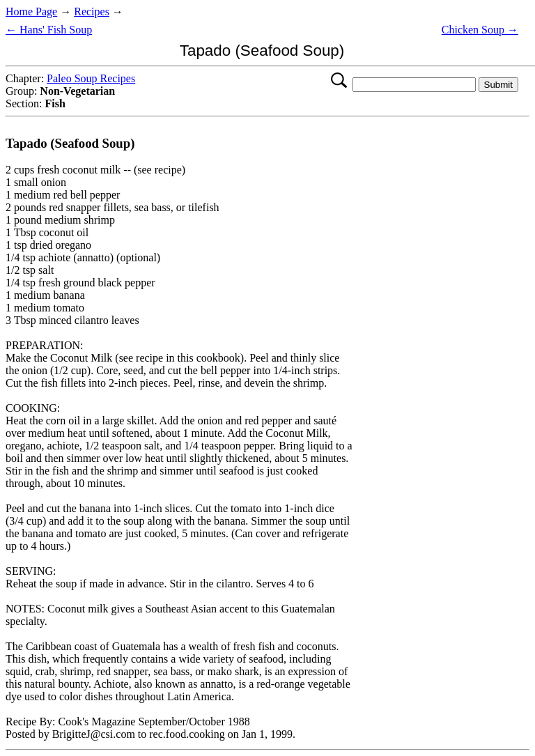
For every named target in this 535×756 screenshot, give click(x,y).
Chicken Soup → (480, 30)
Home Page (31, 11)
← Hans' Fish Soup (49, 30)
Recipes (92, 11)
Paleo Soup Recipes (91, 78)
